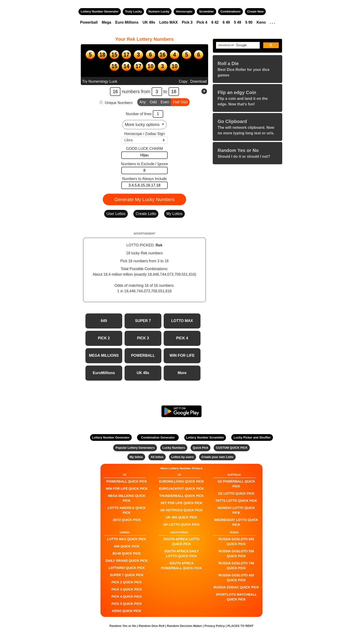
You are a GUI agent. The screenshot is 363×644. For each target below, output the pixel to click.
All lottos (157, 457)
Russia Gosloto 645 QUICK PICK (236, 541)
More (182, 373)
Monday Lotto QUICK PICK (236, 510)
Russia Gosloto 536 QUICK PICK (236, 554)
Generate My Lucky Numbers (144, 199)
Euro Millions (127, 22)
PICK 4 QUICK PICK (127, 597)
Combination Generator (158, 437)
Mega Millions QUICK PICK (127, 498)
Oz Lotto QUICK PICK (236, 493)
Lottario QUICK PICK (127, 568)
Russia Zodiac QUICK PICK (236, 587)
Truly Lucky (133, 11)
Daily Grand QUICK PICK (127, 561)
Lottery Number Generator (100, 11)
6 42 (215, 22)
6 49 (226, 22)
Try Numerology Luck (100, 81)
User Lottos (116, 214)
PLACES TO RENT (240, 626)
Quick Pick (200, 448)
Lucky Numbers (174, 448)
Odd (153, 102)
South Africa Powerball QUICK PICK (181, 566)
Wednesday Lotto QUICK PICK (236, 522)
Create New (255, 11)
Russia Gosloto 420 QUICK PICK (236, 578)
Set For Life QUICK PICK (181, 503)
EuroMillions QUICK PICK (181, 481)
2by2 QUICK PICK (127, 520)
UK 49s (149, 22)
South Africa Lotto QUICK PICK (181, 541)
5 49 (238, 22)
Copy (183, 81)
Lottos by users (183, 457)
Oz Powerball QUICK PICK (236, 484)
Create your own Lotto (217, 457)
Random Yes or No (123, 626)
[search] (237, 45)
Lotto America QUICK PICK (127, 510)
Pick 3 (187, 22)
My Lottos (174, 214)
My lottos (136, 457)
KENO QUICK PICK (127, 611)
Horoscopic (184, 11)
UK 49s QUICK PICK (181, 517)
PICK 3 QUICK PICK (127, 589)
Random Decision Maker (184, 626)
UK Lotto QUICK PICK (181, 524)
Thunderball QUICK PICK (181, 496)
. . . (272, 22)
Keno (261, 22)
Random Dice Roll (152, 626)
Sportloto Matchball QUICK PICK (236, 597)
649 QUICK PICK (127, 546)
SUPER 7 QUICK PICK (127, 575)
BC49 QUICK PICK (127, 553)
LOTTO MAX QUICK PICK (127, 539)
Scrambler (207, 11)
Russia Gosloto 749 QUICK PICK (236, 566)
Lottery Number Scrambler (205, 437)
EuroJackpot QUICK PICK (181, 489)
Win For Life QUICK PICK (127, 489)
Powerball (89, 22)
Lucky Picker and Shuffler (252, 437)
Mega (106, 22)
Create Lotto (146, 214)
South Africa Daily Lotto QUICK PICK (181, 554)
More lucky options (143, 125)
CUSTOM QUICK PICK (232, 448)
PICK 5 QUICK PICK (127, 604)
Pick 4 (202, 22)
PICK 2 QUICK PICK (127, 582)
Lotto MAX (169, 22)
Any (143, 102)
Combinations (230, 11)
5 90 (249, 22)
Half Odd (180, 102)
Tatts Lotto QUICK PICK (236, 501)
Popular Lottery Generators (135, 448)
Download (199, 81)
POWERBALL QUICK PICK (127, 481)
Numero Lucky (159, 11)
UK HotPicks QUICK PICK (182, 510)
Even (165, 102)
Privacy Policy (215, 626)
